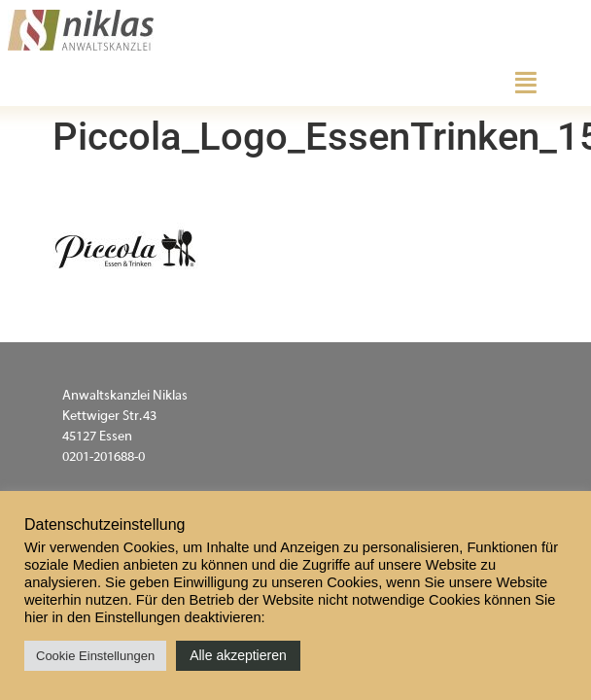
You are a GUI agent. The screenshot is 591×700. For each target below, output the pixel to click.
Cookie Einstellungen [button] (95, 656)
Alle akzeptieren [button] (238, 655)
